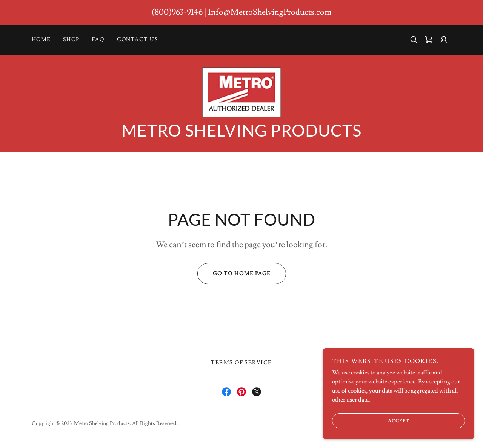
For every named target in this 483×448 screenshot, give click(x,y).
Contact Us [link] (138, 40)
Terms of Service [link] (241, 363)
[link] (429, 40)
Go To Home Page (234, 274)
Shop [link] (71, 40)
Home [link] (41, 40)
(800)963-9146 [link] (177, 12)
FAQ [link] (98, 40)
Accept (371, 421)
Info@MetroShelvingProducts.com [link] (270, 12)
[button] (444, 40)
